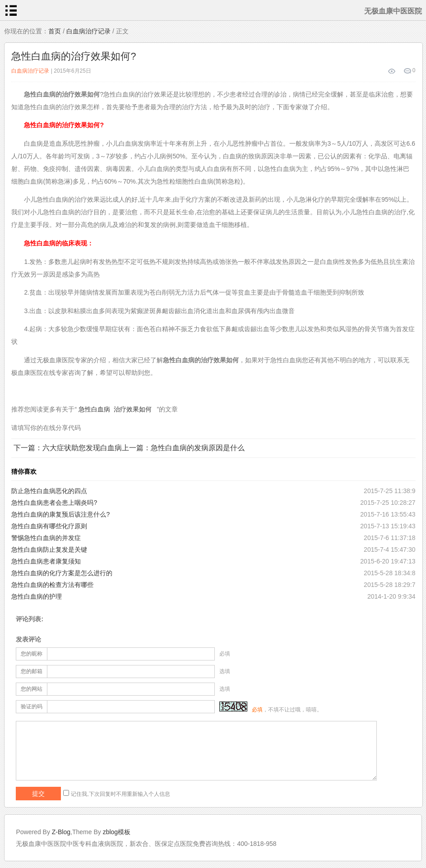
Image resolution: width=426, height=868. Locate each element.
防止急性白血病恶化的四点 (49, 491)
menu (11, 10)
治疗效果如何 (133, 409)
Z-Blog (61, 832)
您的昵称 (32, 654)
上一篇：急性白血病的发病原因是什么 (183, 448)
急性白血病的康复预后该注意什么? (60, 514)
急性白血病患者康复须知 (46, 561)
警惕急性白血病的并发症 (46, 538)
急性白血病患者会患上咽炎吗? (54, 503)
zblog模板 (117, 832)
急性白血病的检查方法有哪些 (52, 585)
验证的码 (32, 706)
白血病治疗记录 (88, 31)
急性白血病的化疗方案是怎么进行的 (62, 573)
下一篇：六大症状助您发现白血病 (68, 448)
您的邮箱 (32, 671)
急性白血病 (94, 409)
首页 (55, 31)
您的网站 (32, 689)
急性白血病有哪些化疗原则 (49, 526)
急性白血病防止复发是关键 (49, 549)
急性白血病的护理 (37, 596)
